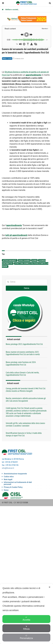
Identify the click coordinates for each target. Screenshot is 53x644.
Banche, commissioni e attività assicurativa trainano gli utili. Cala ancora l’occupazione (26, 400)
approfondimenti (10, 260)
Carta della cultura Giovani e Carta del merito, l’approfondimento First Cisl (22, 374)
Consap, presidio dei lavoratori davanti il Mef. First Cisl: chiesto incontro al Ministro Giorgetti (26, 390)
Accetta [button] (26, 619)
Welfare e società (12, 10)
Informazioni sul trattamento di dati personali (18, 483)
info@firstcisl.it (8, 468)
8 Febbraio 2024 (18, 59)
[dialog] (26, 614)
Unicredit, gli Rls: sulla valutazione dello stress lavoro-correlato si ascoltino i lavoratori (26, 424)
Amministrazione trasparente (15, 474)
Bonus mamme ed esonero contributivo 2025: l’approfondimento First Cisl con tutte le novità (23, 353)
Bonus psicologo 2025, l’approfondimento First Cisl (24, 344)
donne (34, 260)
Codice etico (9, 477)
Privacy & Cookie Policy (13, 487)
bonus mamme (24, 260)
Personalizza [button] (26, 637)
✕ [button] (50, 587)
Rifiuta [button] (26, 628)
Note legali (8, 479)
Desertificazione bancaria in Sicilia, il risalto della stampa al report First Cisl (24, 434)
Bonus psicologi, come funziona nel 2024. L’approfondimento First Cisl (21, 363)
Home (6, 490)
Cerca (26, 288)
